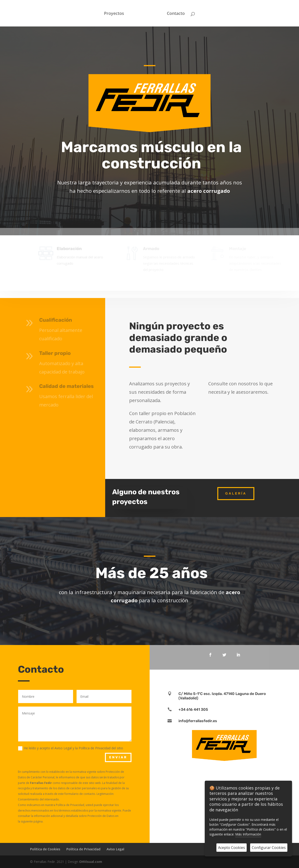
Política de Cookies (45, 849)
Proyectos (114, 14)
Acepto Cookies (232, 848)
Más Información (248, 834)
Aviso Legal (115, 849)
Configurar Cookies (269, 848)
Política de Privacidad (83, 849)
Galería (236, 493)
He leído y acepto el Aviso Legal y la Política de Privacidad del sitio (71, 748)
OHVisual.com (91, 862)
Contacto (176, 14)
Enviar (118, 757)
